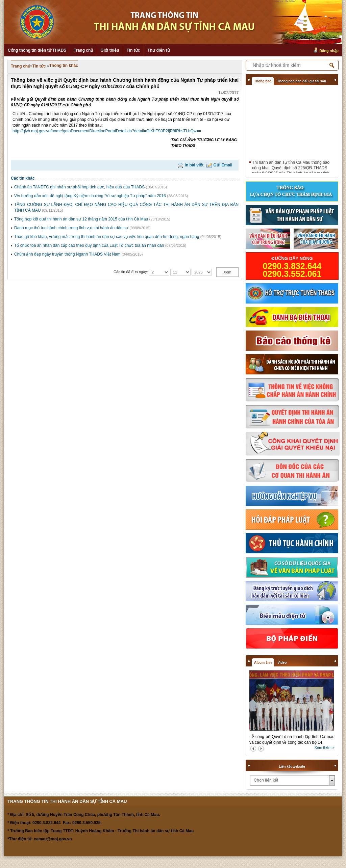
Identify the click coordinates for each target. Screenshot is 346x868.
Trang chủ (83, 50)
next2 (261, 749)
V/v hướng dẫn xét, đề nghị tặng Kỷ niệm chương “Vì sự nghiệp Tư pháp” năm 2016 (90, 196)
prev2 (253, 749)
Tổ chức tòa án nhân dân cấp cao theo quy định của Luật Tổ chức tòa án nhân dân (89, 245)
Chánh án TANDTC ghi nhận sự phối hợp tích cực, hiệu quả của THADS (79, 187)
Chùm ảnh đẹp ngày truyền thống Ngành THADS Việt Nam (67, 254)
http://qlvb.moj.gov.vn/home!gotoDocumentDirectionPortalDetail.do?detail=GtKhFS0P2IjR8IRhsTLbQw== (107, 131)
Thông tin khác (64, 65)
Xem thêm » (325, 747)
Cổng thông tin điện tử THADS (37, 50)
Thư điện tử (158, 50)
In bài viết (194, 165)
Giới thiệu (110, 50)
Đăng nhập (329, 51)
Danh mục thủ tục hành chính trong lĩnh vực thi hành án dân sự (71, 228)
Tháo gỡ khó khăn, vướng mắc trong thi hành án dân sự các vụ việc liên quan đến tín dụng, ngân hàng (107, 237)
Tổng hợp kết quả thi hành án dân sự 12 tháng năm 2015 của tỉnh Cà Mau (81, 219)
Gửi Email (223, 165)
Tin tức (133, 50)
